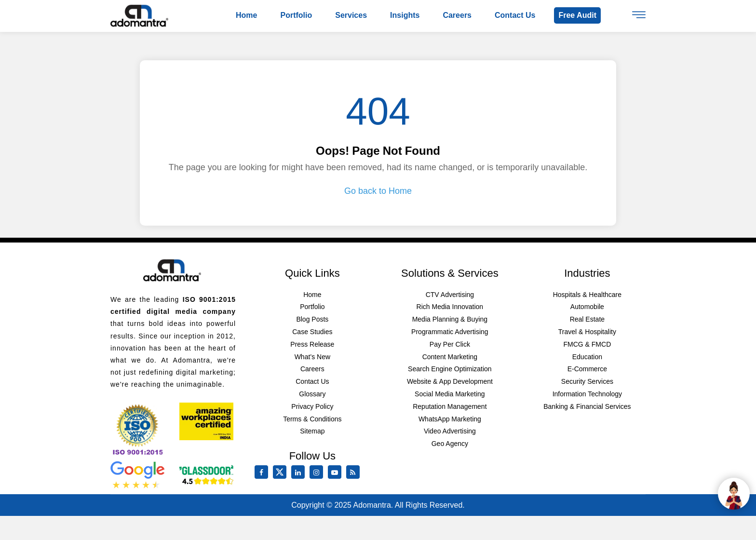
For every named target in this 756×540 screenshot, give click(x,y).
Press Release (312, 344)
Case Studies (312, 332)
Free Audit (577, 15)
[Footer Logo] (172, 270)
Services (351, 15)
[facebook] (263, 472)
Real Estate (587, 319)
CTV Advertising (450, 295)
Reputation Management (450, 406)
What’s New (312, 357)
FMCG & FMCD (587, 344)
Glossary (312, 394)
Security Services (587, 381)
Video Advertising (450, 431)
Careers (457, 15)
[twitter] (282, 477)
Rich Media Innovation (450, 307)
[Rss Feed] (355, 472)
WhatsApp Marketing (450, 419)
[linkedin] (300, 472)
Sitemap (312, 431)
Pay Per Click (450, 344)
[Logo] (139, 15)
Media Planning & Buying (450, 319)
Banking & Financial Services (587, 406)
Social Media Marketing (450, 394)
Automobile (587, 307)
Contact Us (312, 381)
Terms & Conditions (312, 419)
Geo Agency (450, 444)
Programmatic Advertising (450, 332)
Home (246, 15)
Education (587, 357)
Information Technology (587, 394)
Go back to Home (378, 191)
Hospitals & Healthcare (587, 295)
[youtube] (337, 472)
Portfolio (296, 15)
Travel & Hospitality (587, 332)
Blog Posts (312, 319)
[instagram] (318, 472)
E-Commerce (587, 369)
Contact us (515, 15)
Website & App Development (450, 381)
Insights (405, 15)
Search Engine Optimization (450, 369)
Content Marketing (450, 357)
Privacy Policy (312, 406)
